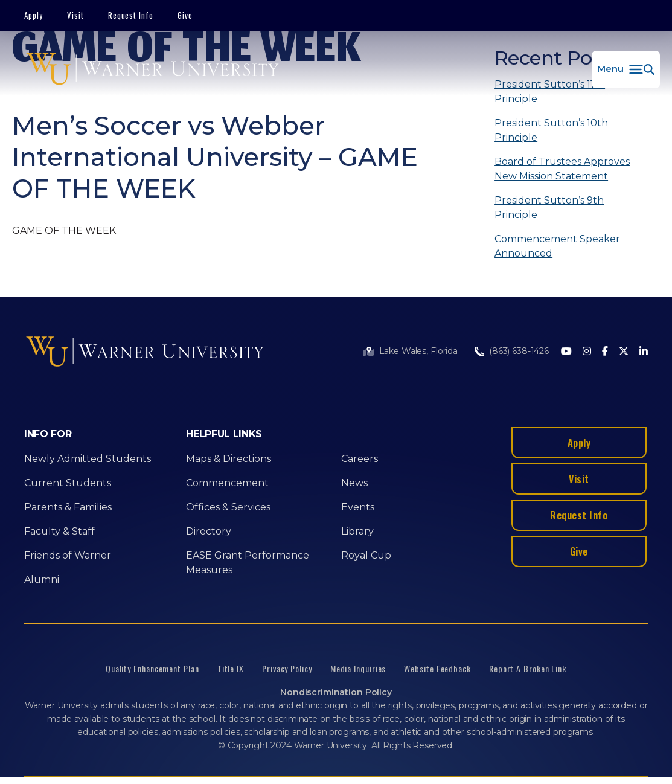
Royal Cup (366, 555)
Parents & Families (68, 507)
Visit (75, 15)
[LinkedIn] (644, 352)
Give (185, 15)
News (354, 483)
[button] (626, 69)
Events (358, 507)
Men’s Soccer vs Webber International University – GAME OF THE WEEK (215, 157)
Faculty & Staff (59, 531)
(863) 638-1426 (519, 351)
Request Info (131, 15)
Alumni (42, 580)
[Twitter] (624, 352)
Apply (34, 15)
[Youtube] (566, 352)
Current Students (68, 483)
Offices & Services (228, 507)
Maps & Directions (229, 459)
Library (357, 531)
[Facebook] (605, 352)
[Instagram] (587, 352)
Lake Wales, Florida (418, 351)
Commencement (227, 483)
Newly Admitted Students (88, 459)
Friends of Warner (68, 555)
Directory (209, 531)
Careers (360, 459)
